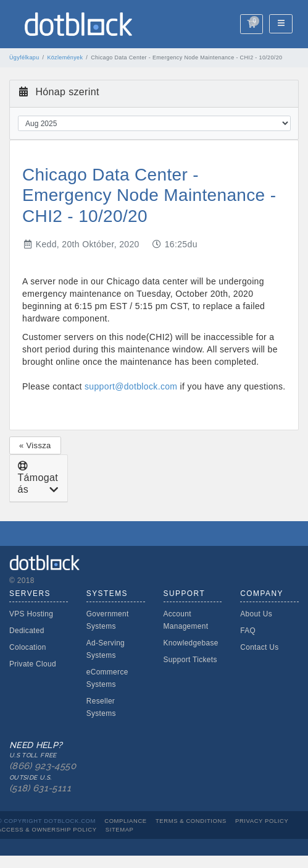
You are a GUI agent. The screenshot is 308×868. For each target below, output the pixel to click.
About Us (256, 614)
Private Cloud (33, 664)
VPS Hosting (31, 614)
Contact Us (259, 647)
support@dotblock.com (131, 386)
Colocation (28, 647)
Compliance (126, 821)
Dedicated (27, 631)
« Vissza (35, 445)
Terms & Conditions (191, 821)
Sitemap (120, 829)
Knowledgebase (191, 643)
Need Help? (44, 768)
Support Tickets (190, 660)
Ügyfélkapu (24, 57)
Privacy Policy (262, 821)
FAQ (248, 631)
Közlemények (65, 57)
